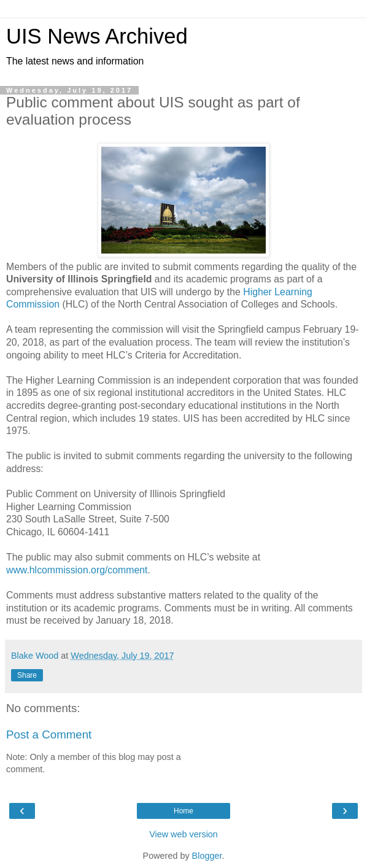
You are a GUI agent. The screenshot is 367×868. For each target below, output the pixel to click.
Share (27, 675)
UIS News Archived (97, 36)
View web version (183, 834)
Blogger (207, 856)
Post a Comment (49, 734)
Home (183, 811)
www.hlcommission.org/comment (77, 570)
